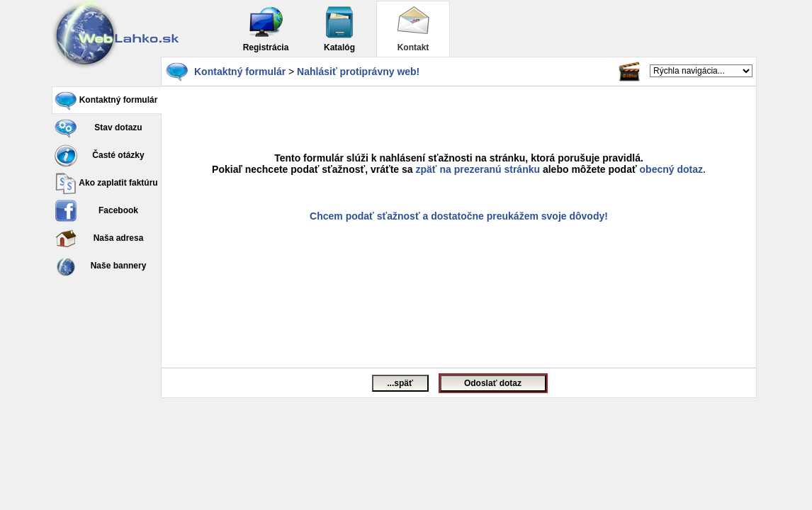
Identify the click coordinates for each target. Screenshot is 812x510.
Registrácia (266, 29)
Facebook (96, 211)
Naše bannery (100, 266)
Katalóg (339, 29)
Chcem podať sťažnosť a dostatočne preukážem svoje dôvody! (459, 216)
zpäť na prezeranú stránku (478, 169)
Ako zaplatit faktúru (106, 183)
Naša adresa (99, 239)
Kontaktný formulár (106, 101)
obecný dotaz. (673, 169)
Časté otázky (100, 156)
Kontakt (413, 29)
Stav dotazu (98, 128)
